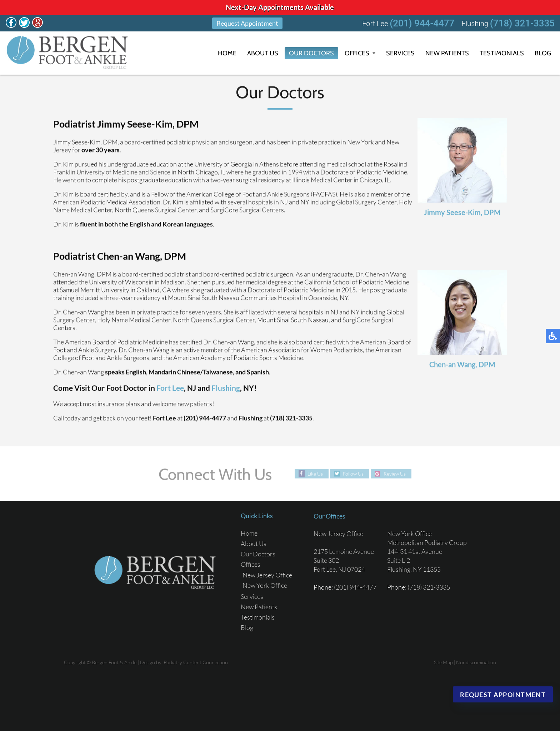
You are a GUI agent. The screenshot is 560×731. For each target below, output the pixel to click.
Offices (357, 53)
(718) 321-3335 (522, 23)
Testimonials (502, 53)
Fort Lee (170, 388)
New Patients (447, 53)
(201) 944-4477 (422, 23)
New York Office (265, 585)
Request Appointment (247, 23)
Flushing (226, 388)
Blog (543, 53)
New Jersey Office (267, 575)
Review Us (395, 474)
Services (400, 53)
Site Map (443, 662)
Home (227, 53)
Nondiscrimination (476, 662)
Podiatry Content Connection (196, 662)
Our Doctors (311, 53)
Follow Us (353, 474)
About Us (263, 53)
